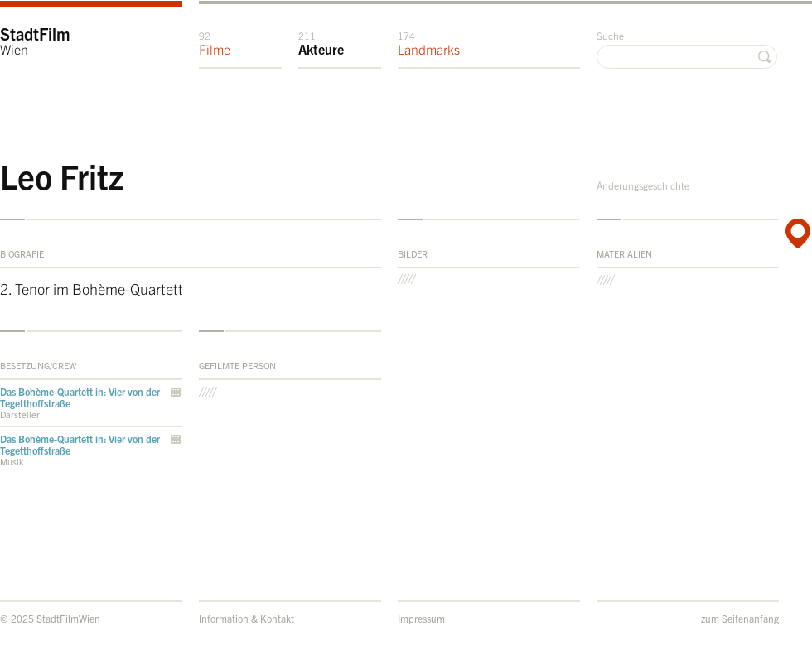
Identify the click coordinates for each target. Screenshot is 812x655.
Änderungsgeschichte (643, 185)
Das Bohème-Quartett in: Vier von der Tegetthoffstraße (80, 397)
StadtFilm (35, 40)
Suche (610, 35)
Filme (215, 43)
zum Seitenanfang (740, 618)
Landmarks (429, 43)
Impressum (421, 618)
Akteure (321, 43)
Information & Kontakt (247, 618)
